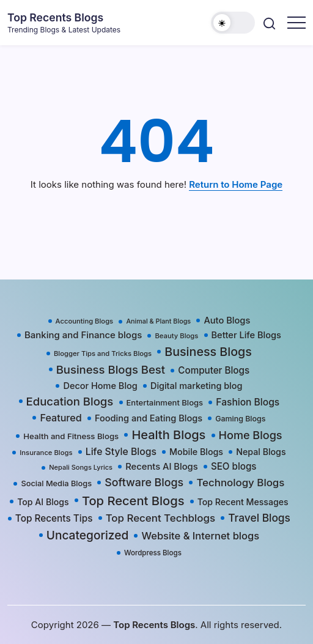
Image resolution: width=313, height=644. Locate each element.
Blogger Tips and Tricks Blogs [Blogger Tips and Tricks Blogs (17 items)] (103, 353)
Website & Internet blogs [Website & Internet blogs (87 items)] (200, 536)
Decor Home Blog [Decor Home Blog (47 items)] (100, 386)
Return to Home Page (236, 184)
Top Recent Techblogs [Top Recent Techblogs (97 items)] (160, 518)
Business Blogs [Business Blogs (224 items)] (208, 352)
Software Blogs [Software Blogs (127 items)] (144, 482)
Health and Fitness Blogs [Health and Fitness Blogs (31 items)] (71, 436)
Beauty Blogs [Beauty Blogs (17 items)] (176, 336)
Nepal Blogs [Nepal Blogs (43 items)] (261, 452)
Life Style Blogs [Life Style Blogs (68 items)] (121, 452)
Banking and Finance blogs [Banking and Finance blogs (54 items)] (83, 335)
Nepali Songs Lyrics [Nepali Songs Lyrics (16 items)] (81, 467)
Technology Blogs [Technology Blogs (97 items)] (240, 483)
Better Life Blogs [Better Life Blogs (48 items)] (246, 335)
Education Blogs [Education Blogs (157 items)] (70, 401)
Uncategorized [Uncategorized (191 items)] (88, 535)
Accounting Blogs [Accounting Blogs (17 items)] (85, 321)
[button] (233, 23)
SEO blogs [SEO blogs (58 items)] (234, 466)
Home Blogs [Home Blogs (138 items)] (251, 435)
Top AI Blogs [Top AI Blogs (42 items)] (43, 502)
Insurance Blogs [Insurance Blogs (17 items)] (46, 453)
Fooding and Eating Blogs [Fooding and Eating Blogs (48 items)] (149, 418)
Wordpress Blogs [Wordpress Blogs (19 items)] (153, 553)
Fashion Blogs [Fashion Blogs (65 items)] (248, 402)
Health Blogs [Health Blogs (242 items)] (168, 435)
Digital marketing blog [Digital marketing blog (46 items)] (196, 386)
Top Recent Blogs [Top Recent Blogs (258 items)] (133, 501)
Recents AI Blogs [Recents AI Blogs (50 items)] (161, 467)
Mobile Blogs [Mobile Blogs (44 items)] (196, 452)
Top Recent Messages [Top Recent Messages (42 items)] (243, 502)
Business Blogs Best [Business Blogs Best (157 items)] (111, 369)
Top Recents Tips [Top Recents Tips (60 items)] (54, 518)
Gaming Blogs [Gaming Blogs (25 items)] (240, 419)
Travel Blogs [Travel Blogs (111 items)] (259, 518)
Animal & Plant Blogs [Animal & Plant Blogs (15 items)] (158, 321)
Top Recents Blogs (55, 17)
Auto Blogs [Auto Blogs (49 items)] (227, 320)
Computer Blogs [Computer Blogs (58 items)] (214, 370)
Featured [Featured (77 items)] (61, 418)
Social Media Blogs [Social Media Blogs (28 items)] (56, 483)
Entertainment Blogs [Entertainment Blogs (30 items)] (165, 402)
